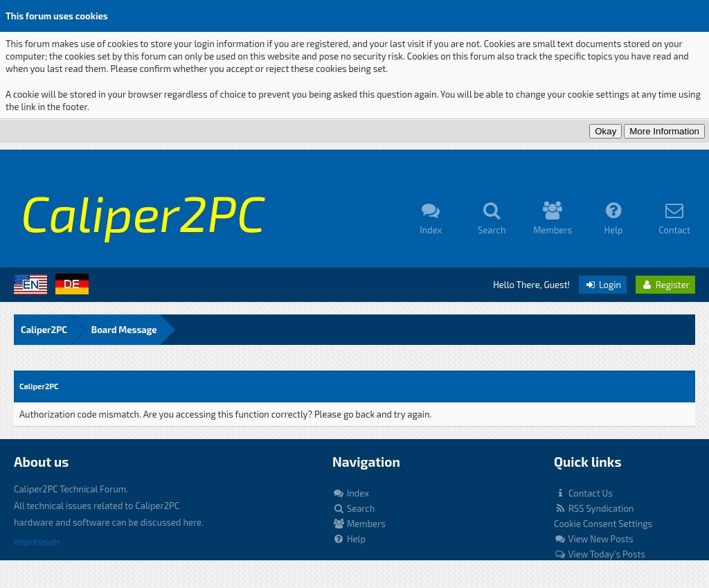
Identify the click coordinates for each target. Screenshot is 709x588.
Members (359, 524)
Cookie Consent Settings (603, 524)
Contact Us (583, 493)
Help (349, 539)
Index (351, 493)
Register (665, 285)
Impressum (37, 542)
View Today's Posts (600, 554)
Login (603, 285)
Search (353, 508)
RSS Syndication (594, 508)
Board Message (124, 330)
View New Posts (594, 539)
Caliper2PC (44, 330)
